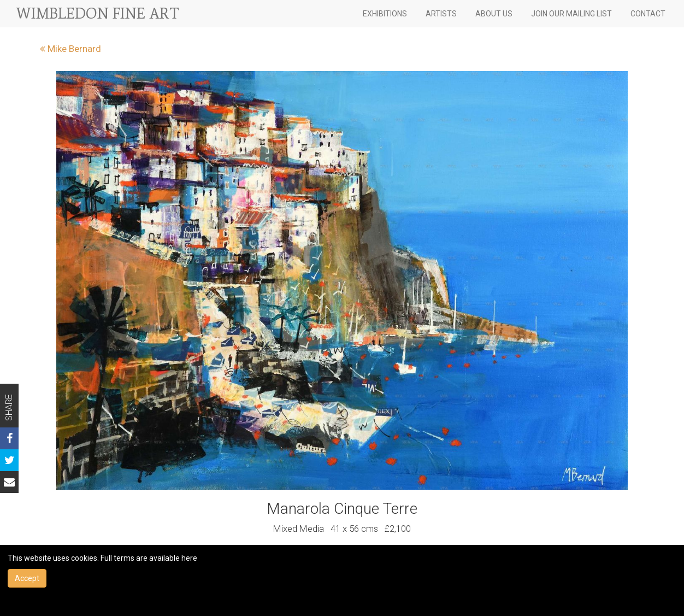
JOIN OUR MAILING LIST (571, 14)
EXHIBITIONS (385, 14)
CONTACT (648, 14)
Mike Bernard (70, 49)
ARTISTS (441, 14)
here (189, 558)
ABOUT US (494, 14)
